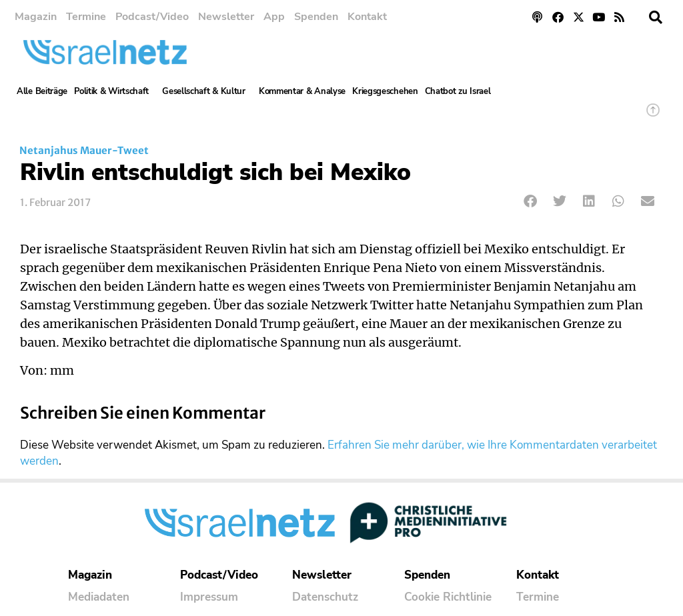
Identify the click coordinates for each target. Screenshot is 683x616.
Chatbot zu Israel (458, 91)
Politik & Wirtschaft (115, 91)
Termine (86, 17)
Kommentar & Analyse (302, 91)
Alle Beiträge (42, 91)
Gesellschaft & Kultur (207, 91)
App (274, 17)
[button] (656, 17)
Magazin (36, 17)
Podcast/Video (152, 17)
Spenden (316, 17)
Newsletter (226, 17)
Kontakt (367, 17)
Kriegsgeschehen (385, 91)
